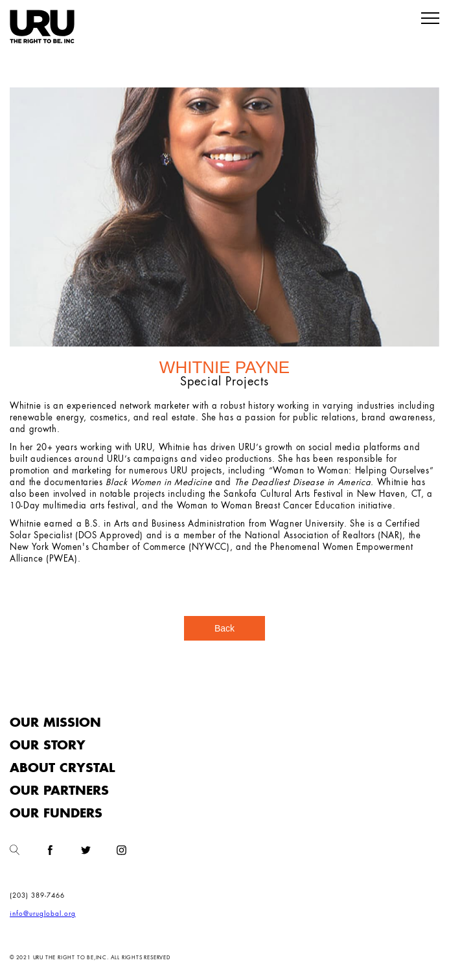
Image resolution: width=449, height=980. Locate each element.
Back (224, 628)
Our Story (48, 746)
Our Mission (55, 723)
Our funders (56, 814)
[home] (42, 27)
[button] (430, 19)
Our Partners (59, 791)
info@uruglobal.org (43, 914)
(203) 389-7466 (37, 896)
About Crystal (62, 769)
